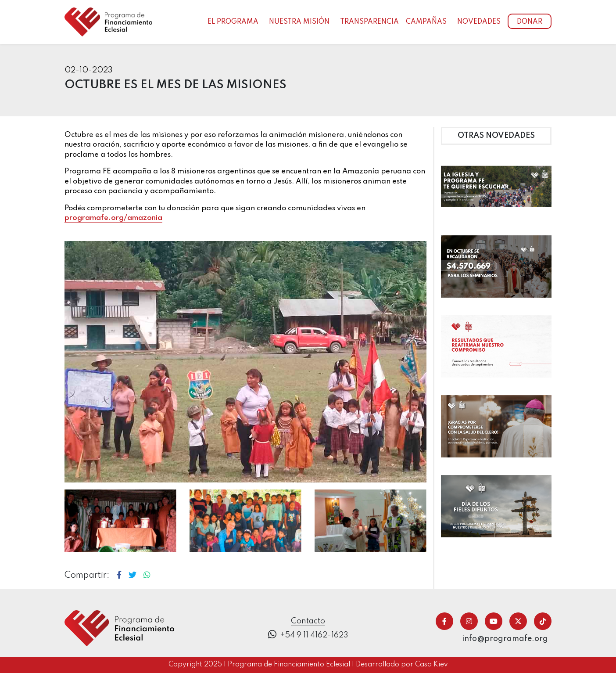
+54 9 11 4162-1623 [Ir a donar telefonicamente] (308, 635)
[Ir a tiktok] (543, 621)
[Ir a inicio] (119, 628)
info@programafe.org (505, 639)
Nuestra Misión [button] (299, 22)
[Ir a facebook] (444, 621)
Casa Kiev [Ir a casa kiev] (432, 665)
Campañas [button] (426, 22)
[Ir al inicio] (108, 22)
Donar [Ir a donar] (530, 22)
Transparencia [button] (369, 22)
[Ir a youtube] (494, 621)
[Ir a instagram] (469, 621)
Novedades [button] (479, 22)
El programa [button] (233, 22)
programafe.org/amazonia (113, 218)
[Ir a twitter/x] (518, 621)
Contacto (308, 621)
